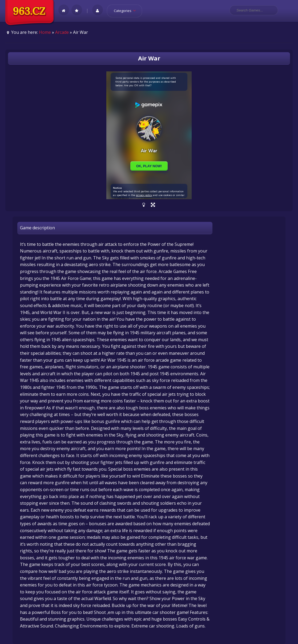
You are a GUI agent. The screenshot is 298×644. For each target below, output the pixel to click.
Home (45, 32)
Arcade (62, 32)
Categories (126, 11)
